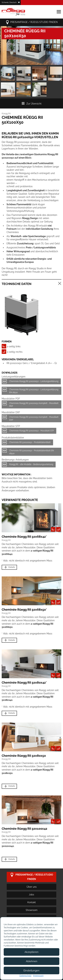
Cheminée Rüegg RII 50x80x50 (24, 756)
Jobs (32, 895)
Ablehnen (32, 961)
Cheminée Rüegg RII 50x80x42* (24, 683)
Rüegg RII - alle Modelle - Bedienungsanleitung (31, 464)
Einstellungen (32, 971)
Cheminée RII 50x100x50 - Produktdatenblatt (30, 442)
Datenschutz (25, 976)
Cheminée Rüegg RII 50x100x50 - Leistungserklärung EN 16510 (34, 391)
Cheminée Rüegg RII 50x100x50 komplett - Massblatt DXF (34, 418)
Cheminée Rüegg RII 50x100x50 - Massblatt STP (32, 431)
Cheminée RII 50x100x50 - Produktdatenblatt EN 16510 (32, 452)
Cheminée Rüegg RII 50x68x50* (24, 610)
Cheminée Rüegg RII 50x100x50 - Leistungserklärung (34, 381)
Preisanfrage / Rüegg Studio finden (32, 22)
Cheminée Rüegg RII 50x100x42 (24, 829)
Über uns (32, 887)
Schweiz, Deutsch (9, 2)
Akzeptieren (32, 952)
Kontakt (32, 902)
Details (9, 567)
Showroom (32, 910)
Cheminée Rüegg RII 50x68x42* (24, 537)
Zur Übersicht (32, 104)
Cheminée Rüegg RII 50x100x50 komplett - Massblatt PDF (34, 405)
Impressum (38, 976)
